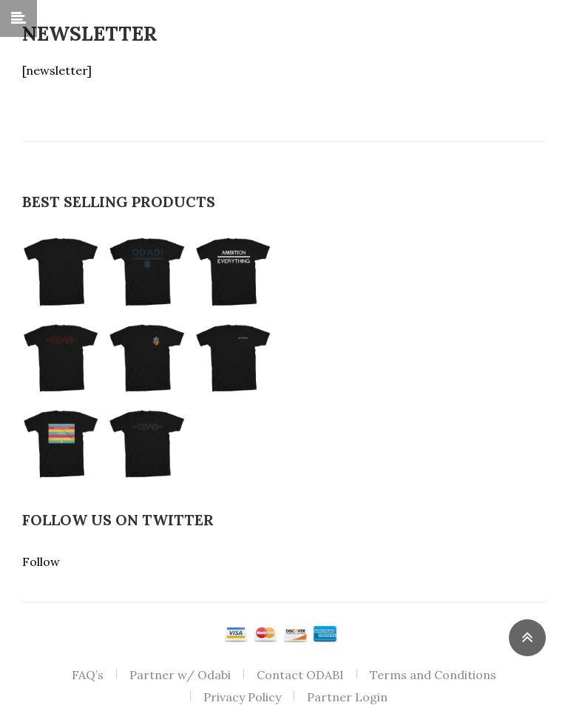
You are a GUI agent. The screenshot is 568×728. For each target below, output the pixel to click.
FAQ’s (88, 675)
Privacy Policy (242, 697)
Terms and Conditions (433, 675)
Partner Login (347, 697)
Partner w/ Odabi (180, 675)
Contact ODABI (300, 675)
